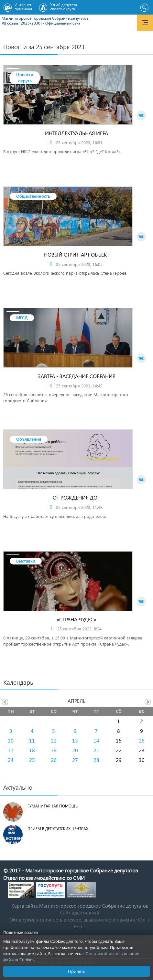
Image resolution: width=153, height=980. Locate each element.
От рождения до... (76, 497)
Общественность (33, 196)
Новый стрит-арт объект (77, 254)
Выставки (26, 561)
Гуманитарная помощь (53, 806)
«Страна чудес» (76, 619)
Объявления (29, 439)
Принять (77, 971)
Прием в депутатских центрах (58, 829)
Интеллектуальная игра (76, 133)
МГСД (22, 317)
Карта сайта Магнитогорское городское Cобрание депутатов (80, 906)
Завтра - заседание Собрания (77, 376)
